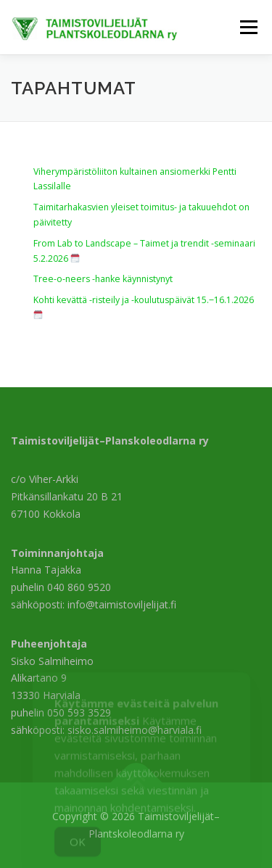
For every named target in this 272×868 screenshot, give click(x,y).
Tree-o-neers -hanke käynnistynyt (103, 279)
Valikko (248, 27)
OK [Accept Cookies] (78, 849)
